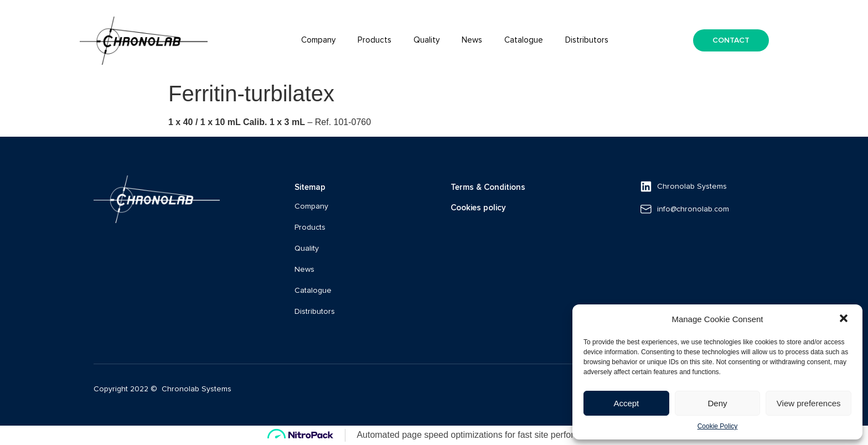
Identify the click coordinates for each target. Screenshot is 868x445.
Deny (717, 403)
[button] (845, 319)
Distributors (587, 40)
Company (318, 40)
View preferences (809, 403)
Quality (427, 40)
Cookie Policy (718, 426)
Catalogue (524, 40)
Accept (626, 403)
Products (374, 40)
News (472, 40)
